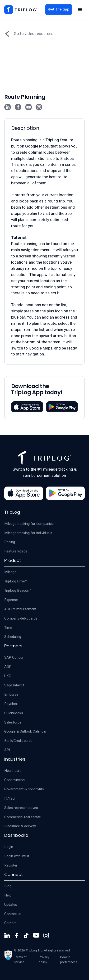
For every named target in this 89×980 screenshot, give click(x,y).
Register (11, 865)
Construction (14, 780)
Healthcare (13, 771)
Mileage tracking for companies (29, 524)
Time (8, 628)
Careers (10, 923)
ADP (8, 667)
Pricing (10, 542)
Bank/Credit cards (18, 741)
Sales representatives (21, 808)
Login (9, 847)
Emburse (11, 694)
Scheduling (13, 637)
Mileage (10, 572)
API (7, 750)
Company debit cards (21, 618)
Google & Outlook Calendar (25, 731)
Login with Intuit (17, 856)
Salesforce (13, 722)
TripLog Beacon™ (18, 591)
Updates (11, 905)
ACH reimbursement (20, 609)
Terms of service (20, 959)
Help (8, 895)
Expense (11, 600)
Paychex (11, 704)
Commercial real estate (23, 817)
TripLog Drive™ (16, 581)
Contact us (13, 914)
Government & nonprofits (24, 789)
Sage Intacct (14, 685)
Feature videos (16, 551)
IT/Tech (10, 798)
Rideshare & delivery (20, 826)
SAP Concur (14, 657)
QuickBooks (14, 713)
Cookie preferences (69, 959)
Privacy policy (44, 959)
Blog (8, 886)
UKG (8, 676)
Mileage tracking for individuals (28, 533)
